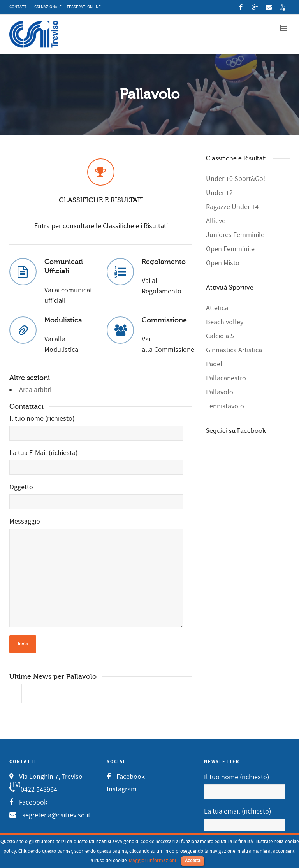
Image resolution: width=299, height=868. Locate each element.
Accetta (193, 861)
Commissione (164, 320)
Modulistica (63, 320)
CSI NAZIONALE (48, 7)
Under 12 (219, 193)
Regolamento (164, 262)
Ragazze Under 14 (232, 207)
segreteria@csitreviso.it (56, 815)
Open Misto (223, 263)
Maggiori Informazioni (152, 861)
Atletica (217, 308)
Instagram (122, 789)
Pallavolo (220, 392)
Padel (214, 364)
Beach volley (225, 322)
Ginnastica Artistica (234, 350)
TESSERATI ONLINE (84, 7)
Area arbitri (35, 390)
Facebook (33, 802)
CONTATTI (18, 7)
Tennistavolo (225, 406)
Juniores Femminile (235, 235)
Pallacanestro (226, 378)
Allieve (216, 221)
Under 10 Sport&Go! (236, 179)
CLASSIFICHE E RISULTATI (101, 200)
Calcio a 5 (220, 336)
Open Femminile (230, 249)
